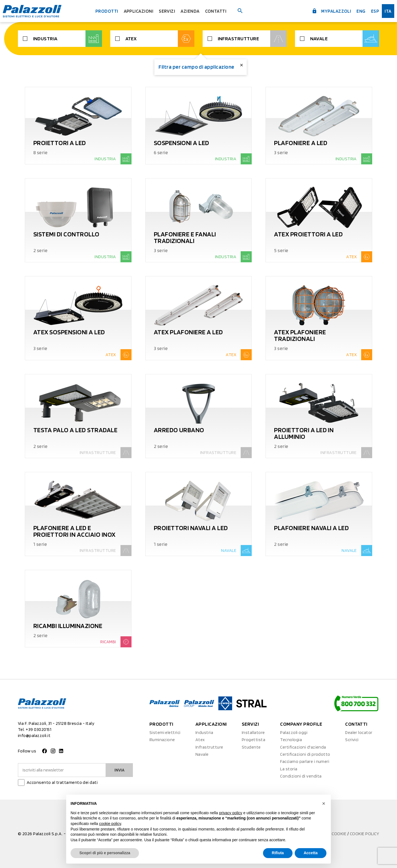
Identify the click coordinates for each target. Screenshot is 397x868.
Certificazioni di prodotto (305, 754)
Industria (68, 39)
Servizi (168, 11)
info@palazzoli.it (34, 735)
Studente (251, 747)
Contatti (218, 11)
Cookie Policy (364, 834)
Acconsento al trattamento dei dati (62, 782)
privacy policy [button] (231, 813)
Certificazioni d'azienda (303, 747)
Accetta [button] (311, 853)
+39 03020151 (38, 729)
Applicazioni (138, 11)
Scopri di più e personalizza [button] (105, 853)
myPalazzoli (328, 10)
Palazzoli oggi (294, 732)
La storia (289, 769)
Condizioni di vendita (301, 776)
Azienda (192, 11)
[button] (324, 803)
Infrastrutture (253, 39)
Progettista (254, 740)
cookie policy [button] (110, 824)
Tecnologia (291, 740)
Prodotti (105, 11)
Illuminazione (162, 740)
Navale (345, 39)
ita (387, 11)
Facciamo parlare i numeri (305, 761)
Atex (161, 39)
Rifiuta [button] (278, 853)
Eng (359, 11)
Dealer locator (359, 732)
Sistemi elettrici (165, 732)
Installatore (253, 732)
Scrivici (352, 740)
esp (373, 11)
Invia (119, 770)
